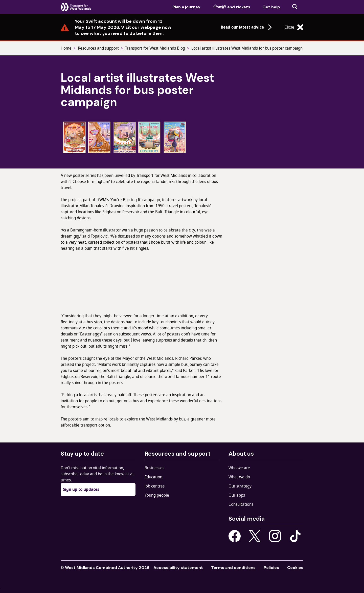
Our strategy (240, 486)
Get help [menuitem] (271, 7)
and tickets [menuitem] (232, 7)
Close (294, 27)
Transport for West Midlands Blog (155, 48)
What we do (239, 477)
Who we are (239, 468)
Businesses (154, 468)
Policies (271, 568)
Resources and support (98, 48)
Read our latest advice (247, 27)
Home (66, 48)
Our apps (237, 495)
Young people (157, 495)
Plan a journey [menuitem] (186, 7)
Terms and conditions (233, 568)
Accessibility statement (178, 568)
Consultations (241, 504)
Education (153, 477)
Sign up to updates (81, 490)
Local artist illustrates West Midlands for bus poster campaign (247, 48)
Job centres (155, 486)
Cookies (295, 568)
